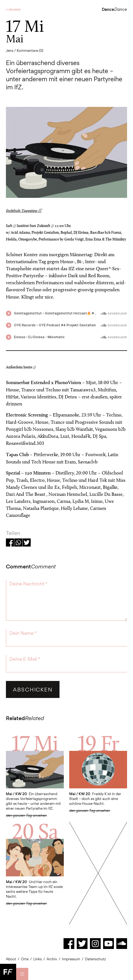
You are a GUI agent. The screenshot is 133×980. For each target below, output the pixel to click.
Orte (25, 959)
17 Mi (35, 743)
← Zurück (13, 9)
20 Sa (35, 831)
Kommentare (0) (30, 50)
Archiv (52, 959)
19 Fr (98, 743)
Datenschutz (95, 959)
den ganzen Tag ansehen (90, 811)
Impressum (71, 959)
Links (38, 959)
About (11, 959)
